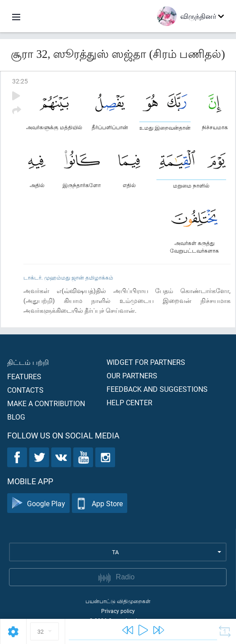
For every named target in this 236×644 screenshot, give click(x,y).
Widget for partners (146, 362)
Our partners (132, 375)
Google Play (38, 503)
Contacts (25, 390)
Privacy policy (118, 611)
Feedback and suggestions (157, 389)
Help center (129, 402)
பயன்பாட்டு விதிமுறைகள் (118, 601)
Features (24, 376)
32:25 (20, 81)
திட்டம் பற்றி (28, 362)
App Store (100, 503)
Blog (16, 417)
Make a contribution (46, 403)
